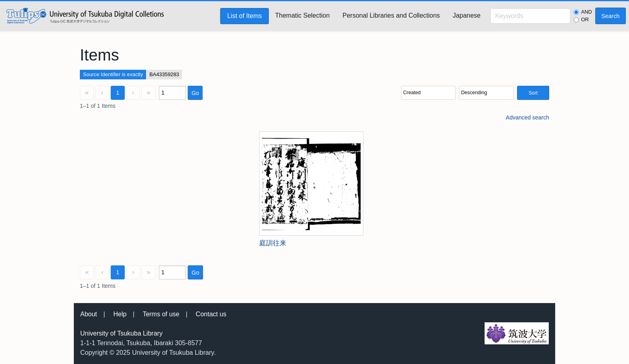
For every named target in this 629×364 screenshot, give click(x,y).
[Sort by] (428, 93)
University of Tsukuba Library (121, 333)
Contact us (211, 314)
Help (120, 314)
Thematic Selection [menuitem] (302, 15)
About (89, 314)
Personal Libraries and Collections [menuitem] (391, 15)
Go (195, 93)
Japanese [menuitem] (467, 15)
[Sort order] (486, 93)
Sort (533, 93)
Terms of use (161, 314)
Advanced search (528, 117)
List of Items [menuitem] (244, 16)
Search (611, 16)
